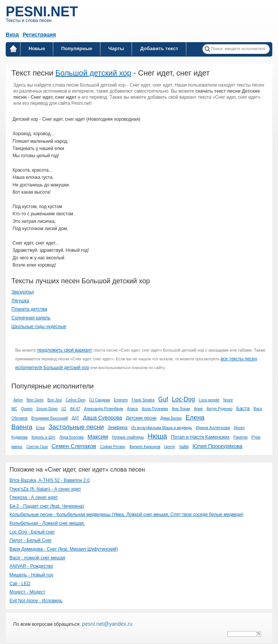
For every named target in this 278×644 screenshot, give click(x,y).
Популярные (77, 48)
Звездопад (23, 292)
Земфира (118, 428)
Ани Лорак (181, 409)
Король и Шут (44, 437)
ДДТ (75, 418)
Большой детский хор (94, 73)
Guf (163, 399)
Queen (27, 409)
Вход (12, 35)
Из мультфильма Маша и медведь (162, 428)
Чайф (184, 447)
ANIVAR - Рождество (31, 566)
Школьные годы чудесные (39, 327)
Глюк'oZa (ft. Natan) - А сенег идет (45, 489)
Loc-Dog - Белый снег (32, 532)
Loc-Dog (183, 399)
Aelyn (18, 400)
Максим (98, 436)
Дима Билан (171, 418)
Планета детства (29, 309)
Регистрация (40, 35)
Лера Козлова (71, 437)
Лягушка (20, 301)
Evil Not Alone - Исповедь (36, 601)
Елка (41, 428)
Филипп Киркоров (145, 447)
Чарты (116, 48)
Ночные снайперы (128, 437)
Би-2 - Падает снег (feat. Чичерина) (47, 506)
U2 (64, 409)
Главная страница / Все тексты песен (13, 50)
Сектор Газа (37, 447)
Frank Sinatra (143, 400)
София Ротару (113, 447)
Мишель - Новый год (31, 575)
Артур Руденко (219, 409)
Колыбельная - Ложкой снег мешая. (47, 523)
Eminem (121, 400)
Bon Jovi (55, 400)
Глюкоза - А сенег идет (34, 497)
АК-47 (75, 409)
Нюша (157, 436)
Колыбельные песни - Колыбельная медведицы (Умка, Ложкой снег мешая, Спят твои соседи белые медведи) (126, 515)
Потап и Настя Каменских (200, 437)
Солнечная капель (31, 318)
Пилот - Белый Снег (31, 540)
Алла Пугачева (155, 409)
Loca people (209, 400)
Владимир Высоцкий (49, 418)
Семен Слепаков (74, 446)
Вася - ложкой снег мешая (37, 558)
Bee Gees (35, 400)
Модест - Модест (27, 592)
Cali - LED (20, 584)
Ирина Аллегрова (213, 428)
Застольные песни (76, 427)
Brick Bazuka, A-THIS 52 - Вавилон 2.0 (50, 480)
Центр (170, 447)
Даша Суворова (102, 418)
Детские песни (141, 418)
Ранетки (241, 437)
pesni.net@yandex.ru (106, 624)
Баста (243, 408)
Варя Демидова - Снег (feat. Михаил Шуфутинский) (64, 549)
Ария (198, 409)
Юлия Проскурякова (217, 446)
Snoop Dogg (47, 409)
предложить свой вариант (65, 350)
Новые (37, 48)
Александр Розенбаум (104, 409)
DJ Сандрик (100, 400)
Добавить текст (159, 48)
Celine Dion (76, 400)
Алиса (133, 409)
